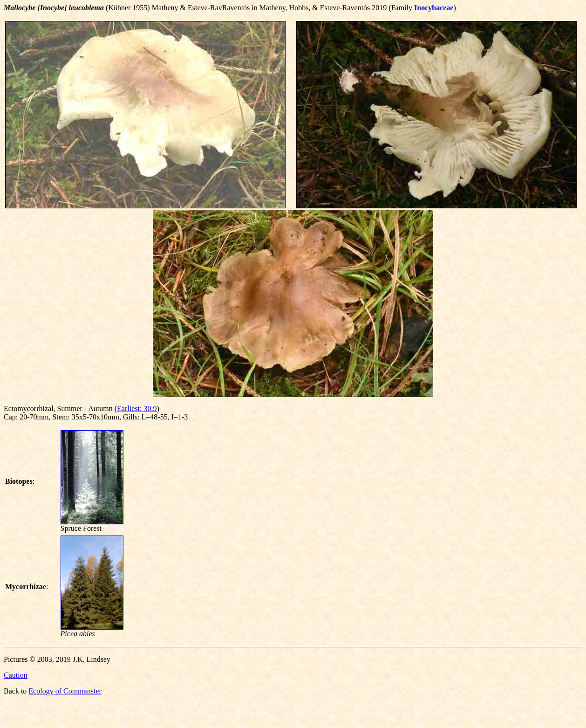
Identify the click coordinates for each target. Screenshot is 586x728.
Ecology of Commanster (65, 691)
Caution (16, 675)
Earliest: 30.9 (137, 409)
